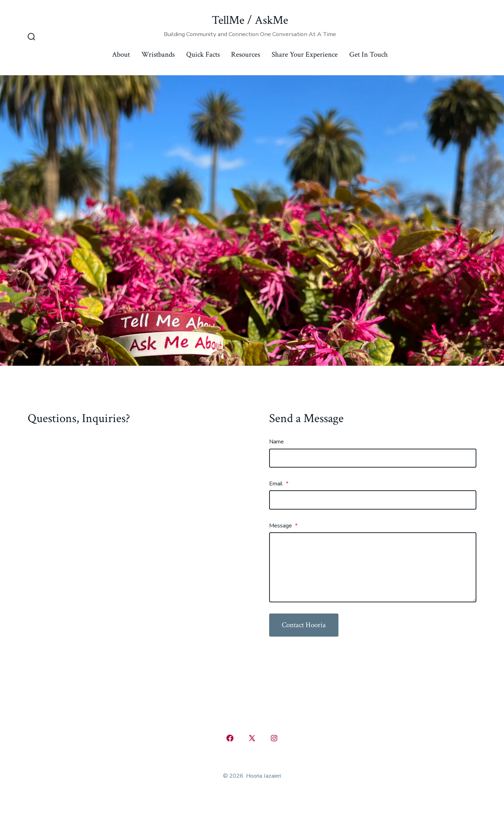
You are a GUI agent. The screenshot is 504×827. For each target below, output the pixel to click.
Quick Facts (203, 54)
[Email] (373, 500)
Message (283, 526)
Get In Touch (369, 54)
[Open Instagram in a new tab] (274, 738)
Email (279, 484)
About (121, 54)
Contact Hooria (304, 625)
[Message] (373, 567)
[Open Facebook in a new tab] (230, 738)
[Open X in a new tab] (252, 738)
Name (276, 442)
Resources (246, 54)
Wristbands (158, 54)
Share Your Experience (305, 54)
